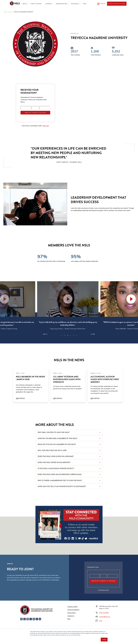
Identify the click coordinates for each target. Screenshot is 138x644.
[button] (69, 299)
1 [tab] (62, 335)
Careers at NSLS (73, 607)
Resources (75, 4)
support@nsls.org (105, 617)
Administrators (62, 4)
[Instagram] (25, 619)
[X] (31, 619)
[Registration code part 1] (26, 108)
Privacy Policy (72, 613)
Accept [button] (104, 640)
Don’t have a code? (104, 590)
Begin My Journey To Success (35, 113)
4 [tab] (70, 335)
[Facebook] (21, 619)
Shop (85, 4)
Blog (69, 619)
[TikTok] (37, 619)
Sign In (103, 3)
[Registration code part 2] (35, 108)
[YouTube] (34, 619)
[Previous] (45, 334)
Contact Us (71, 616)
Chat (101, 621)
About (25, 4)
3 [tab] (68, 335)
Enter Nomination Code (117, 4)
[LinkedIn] (28, 619)
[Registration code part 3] (45, 108)
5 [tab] (73, 335)
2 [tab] (65, 335)
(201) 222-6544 (104, 613)
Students (49, 4)
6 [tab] (76, 335)
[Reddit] (40, 619)
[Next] (93, 334)
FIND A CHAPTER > (9, 12)
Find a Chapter (36, 4)
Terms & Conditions (73, 610)
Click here (46, 126)
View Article (20, 398)
